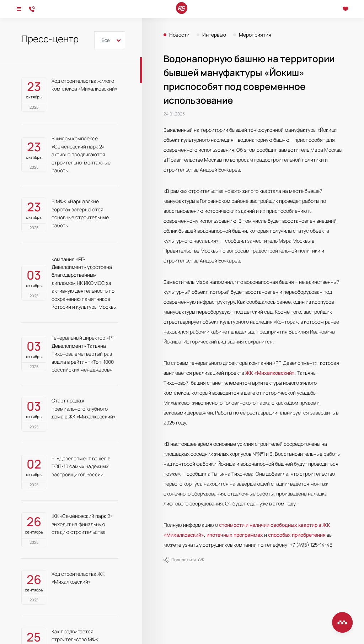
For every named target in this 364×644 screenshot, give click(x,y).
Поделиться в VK (184, 560)
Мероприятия (255, 35)
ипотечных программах (235, 535)
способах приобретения (297, 535)
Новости (179, 35)
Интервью (214, 35)
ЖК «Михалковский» (270, 373)
